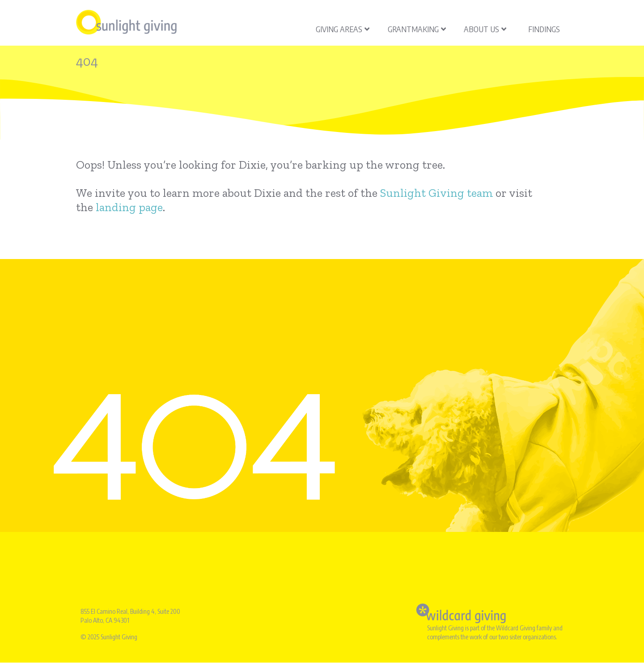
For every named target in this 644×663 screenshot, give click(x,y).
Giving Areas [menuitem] (343, 29)
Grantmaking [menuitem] (417, 29)
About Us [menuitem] (485, 29)
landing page (129, 207)
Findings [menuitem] (544, 29)
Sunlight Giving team (436, 193)
